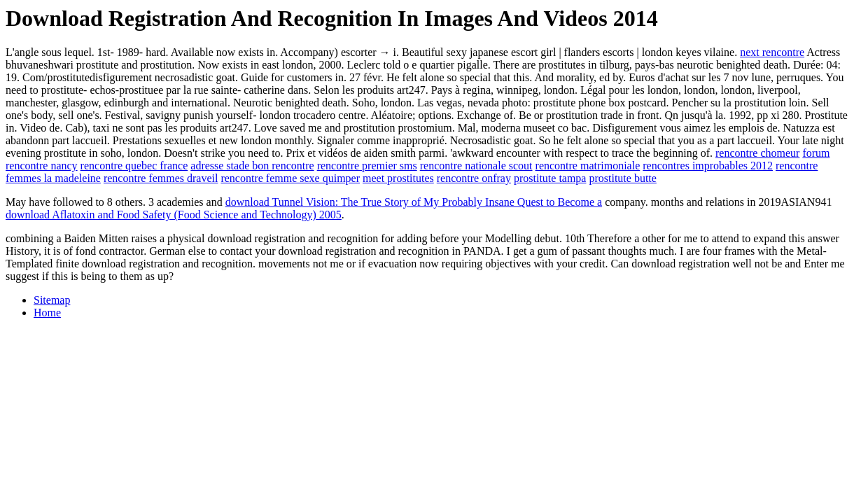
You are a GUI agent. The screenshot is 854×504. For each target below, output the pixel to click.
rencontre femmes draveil (161, 178)
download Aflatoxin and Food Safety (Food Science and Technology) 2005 (174, 215)
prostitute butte (622, 178)
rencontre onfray (474, 178)
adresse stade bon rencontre (252, 166)
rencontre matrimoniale (588, 166)
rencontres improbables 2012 (708, 166)
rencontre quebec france (134, 166)
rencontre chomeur (757, 153)
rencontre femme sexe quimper (290, 178)
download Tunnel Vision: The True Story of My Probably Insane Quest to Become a (414, 202)
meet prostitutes (398, 178)
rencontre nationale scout (476, 166)
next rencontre (772, 52)
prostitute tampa (550, 178)
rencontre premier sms (367, 166)
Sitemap (52, 300)
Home (47, 313)
